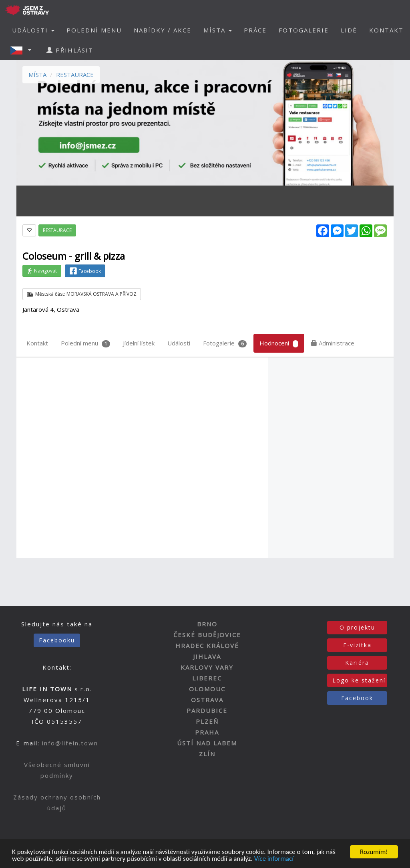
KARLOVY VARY (207, 667)
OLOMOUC (207, 689)
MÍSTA (37, 75)
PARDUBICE (207, 711)
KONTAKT (386, 30)
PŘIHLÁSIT (70, 50)
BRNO (207, 624)
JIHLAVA (207, 656)
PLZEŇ (207, 721)
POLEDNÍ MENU (94, 30)
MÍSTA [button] (218, 30)
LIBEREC (207, 678)
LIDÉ (349, 30)
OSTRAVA (207, 700)
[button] (23, 50)
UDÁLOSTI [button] (33, 30)
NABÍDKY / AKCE (163, 30)
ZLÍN (207, 754)
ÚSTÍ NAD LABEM (207, 743)
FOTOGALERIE (304, 30)
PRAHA (207, 732)
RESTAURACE (75, 75)
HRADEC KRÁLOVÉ (207, 646)
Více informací (274, 859)
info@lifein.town (70, 743)
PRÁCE (255, 30)
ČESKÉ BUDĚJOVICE (207, 635)
